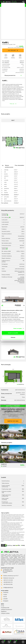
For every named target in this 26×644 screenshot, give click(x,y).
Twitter (4, 595)
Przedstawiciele (5, 608)
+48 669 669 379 (7, 582)
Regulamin (4, 611)
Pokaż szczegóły (18, 328)
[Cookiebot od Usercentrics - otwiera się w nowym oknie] (15, 305)
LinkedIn (4, 599)
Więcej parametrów (10, 75)
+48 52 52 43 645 (13, 2)
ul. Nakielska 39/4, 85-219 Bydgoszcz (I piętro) (7, 571)
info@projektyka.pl (15, 2)
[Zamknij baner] (24, 305)
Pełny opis (13, 104)
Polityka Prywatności (7, 609)
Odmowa (13, 337)
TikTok (4, 597)
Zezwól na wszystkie (13, 333)
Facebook (5, 593)
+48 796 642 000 (7, 584)
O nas (3, 606)
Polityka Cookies (5, 613)
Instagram (5, 601)
